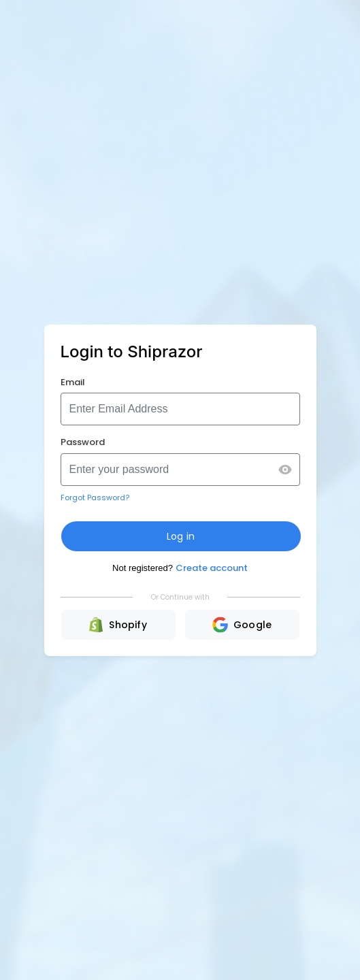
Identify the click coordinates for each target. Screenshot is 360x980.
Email (73, 382)
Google (242, 625)
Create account (212, 568)
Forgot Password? (95, 497)
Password (83, 442)
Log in (181, 536)
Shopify (118, 625)
